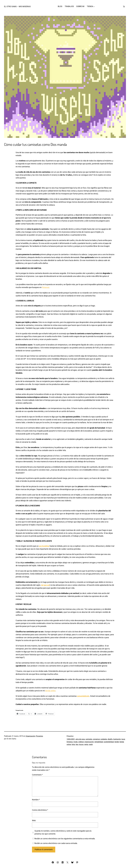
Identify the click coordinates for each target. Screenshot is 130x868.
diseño (110, 739)
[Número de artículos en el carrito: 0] (124, 7)
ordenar (81, 742)
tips (77, 744)
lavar (123, 739)
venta (86, 744)
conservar (96, 739)
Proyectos (39, 736)
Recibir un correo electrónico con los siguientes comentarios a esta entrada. (65, 839)
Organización (30, 736)
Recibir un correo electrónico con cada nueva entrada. (56, 843)
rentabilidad (99, 742)
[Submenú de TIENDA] (94, 6)
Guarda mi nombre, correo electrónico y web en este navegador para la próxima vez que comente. (63, 832)
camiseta (89, 739)
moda (76, 742)
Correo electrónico (40, 810)
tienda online (50, 691)
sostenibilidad (109, 742)
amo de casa (80, 739)
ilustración (117, 739)
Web (34, 820)
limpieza (70, 742)
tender (117, 742)
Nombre (36, 800)
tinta (73, 744)
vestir (91, 744)
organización (89, 742)
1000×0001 (71, 739)
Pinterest (46, 287)
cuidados (104, 739)
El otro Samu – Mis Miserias (17, 6)
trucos (81, 744)
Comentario (37, 775)
